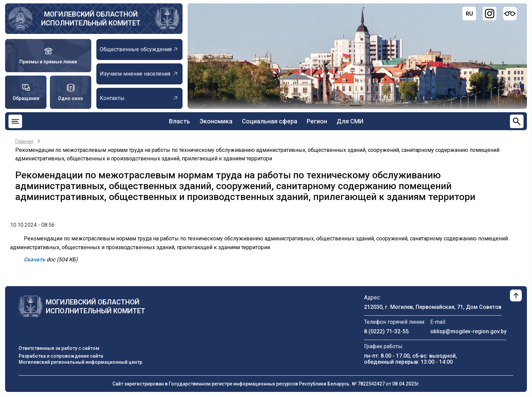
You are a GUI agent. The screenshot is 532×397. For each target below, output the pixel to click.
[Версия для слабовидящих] (510, 14)
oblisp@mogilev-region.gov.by (468, 331)
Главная (24, 141)
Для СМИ (350, 121)
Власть (179, 121)
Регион (317, 121)
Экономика (216, 121)
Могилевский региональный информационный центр (80, 362)
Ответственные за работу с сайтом (59, 348)
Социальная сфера (270, 121)
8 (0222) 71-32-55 (386, 331)
